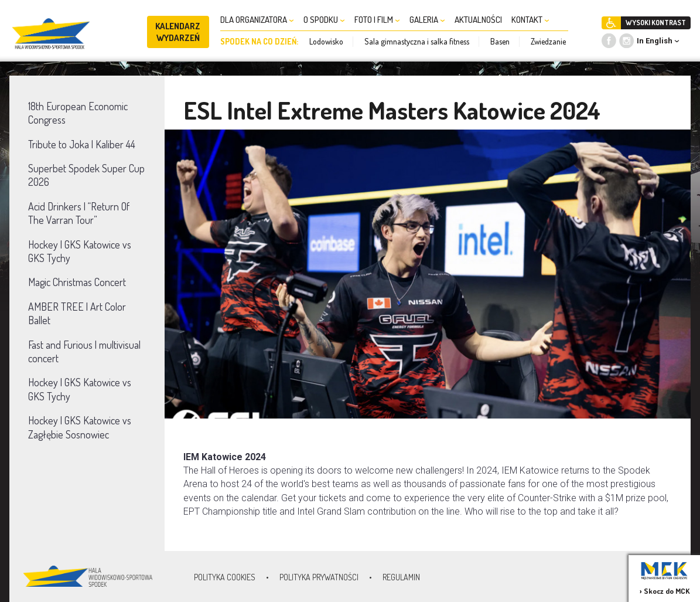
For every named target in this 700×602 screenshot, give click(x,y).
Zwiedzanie (548, 41)
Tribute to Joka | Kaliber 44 (82, 144)
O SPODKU (324, 20)
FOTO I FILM (377, 20)
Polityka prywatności (319, 577)
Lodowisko (326, 41)
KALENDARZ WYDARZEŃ (178, 32)
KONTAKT (530, 20)
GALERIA (427, 20)
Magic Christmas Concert (77, 282)
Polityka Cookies (225, 577)
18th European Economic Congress (78, 113)
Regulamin (401, 577)
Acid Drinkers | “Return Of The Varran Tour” (79, 213)
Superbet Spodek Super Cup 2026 (86, 175)
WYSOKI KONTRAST (656, 23)
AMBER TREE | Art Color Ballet (77, 313)
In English (655, 41)
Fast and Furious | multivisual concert (84, 351)
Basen (500, 41)
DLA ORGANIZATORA (257, 20)
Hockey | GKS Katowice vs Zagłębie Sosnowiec (80, 427)
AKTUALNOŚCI (478, 20)
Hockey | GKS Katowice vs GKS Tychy (80, 251)
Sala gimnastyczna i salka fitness (417, 41)
